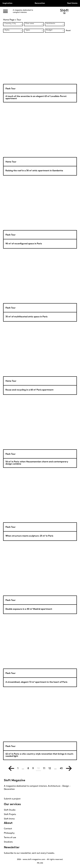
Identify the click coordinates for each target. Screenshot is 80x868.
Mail (25, 794)
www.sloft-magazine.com (34, 859)
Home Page (9, 20)
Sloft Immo (9, 819)
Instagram (7, 794)
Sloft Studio (10, 810)
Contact (8, 829)
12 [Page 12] (50, 768)
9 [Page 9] (33, 768)
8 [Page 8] (28, 768)
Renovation (40, 3)
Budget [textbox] (49, 30)
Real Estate (72, 3)
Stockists (8, 842)
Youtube (16, 794)
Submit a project (12, 799)
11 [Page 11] (44, 768)
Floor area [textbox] (30, 24)
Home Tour (11, 162)
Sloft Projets (10, 814)
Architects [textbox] (51, 24)
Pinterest (11, 794)
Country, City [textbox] (10, 24)
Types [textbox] (28, 30)
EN (42, 863)
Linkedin (20, 794)
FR (38, 863)
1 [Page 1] (18, 768)
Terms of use (10, 838)
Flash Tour (11, 89)
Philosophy (9, 833)
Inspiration (8, 3)
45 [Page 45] (61, 768)
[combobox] (13, 24)
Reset (68, 31)
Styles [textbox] (7, 30)
